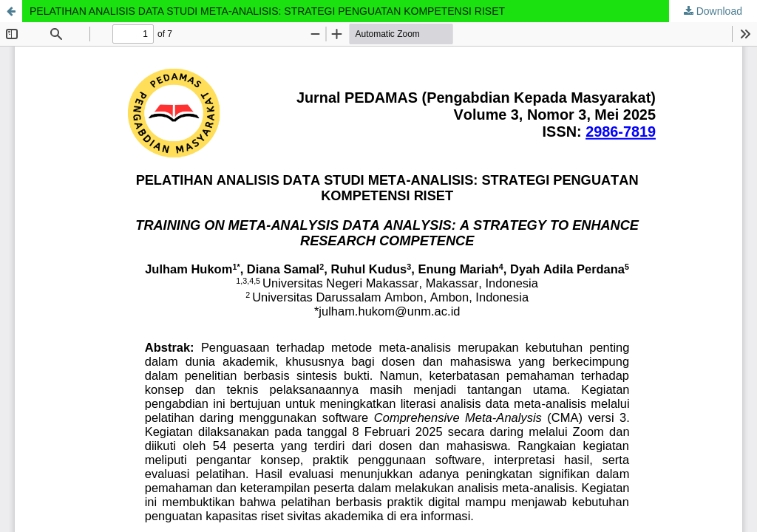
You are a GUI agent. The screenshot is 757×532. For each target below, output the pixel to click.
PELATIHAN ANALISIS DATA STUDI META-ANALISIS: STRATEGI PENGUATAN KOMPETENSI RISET (267, 11)
